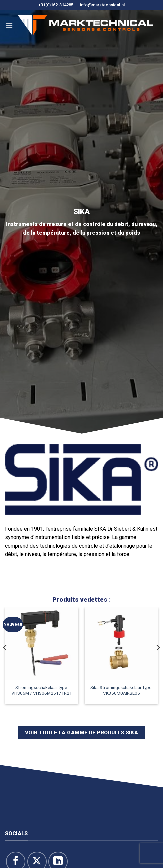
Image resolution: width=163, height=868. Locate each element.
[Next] (158, 661)
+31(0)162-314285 (56, 5)
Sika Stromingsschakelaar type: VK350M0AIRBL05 (121, 690)
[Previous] (5, 661)
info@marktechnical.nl (102, 5)
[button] (9, 25)
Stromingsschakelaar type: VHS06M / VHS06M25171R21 (42, 690)
